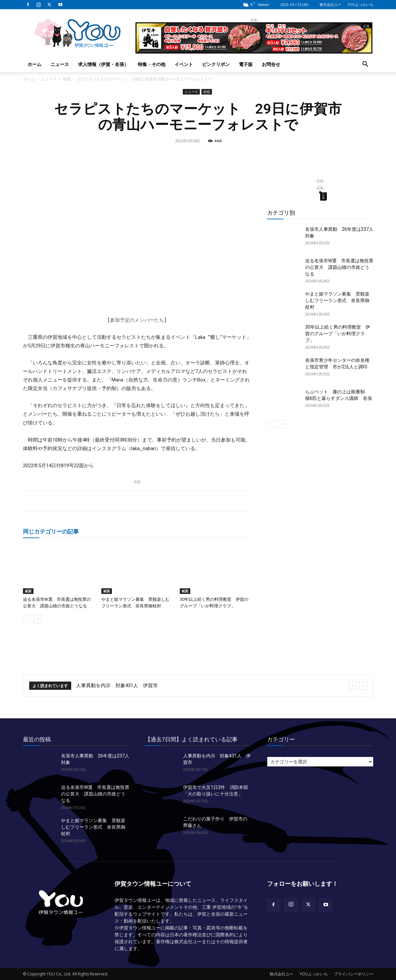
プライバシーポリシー (354, 974)
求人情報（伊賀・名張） (103, 64)
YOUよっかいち (360, 4)
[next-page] (38, 619)
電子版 (246, 64)
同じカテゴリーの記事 (51, 531)
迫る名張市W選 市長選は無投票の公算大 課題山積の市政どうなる (339, 267)
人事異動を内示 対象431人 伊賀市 (117, 686)
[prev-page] (27, 619)
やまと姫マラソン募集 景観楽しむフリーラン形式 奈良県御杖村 (337, 300)
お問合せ (271, 64)
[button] (365, 65)
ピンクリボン (216, 64)
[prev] (353, 686)
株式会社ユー (330, 4)
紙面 (67, 79)
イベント (184, 64)
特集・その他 (152, 64)
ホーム (34, 64)
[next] (363, 686)
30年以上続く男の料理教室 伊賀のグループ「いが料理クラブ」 (338, 334)
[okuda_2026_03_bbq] (254, 51)
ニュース (60, 64)
